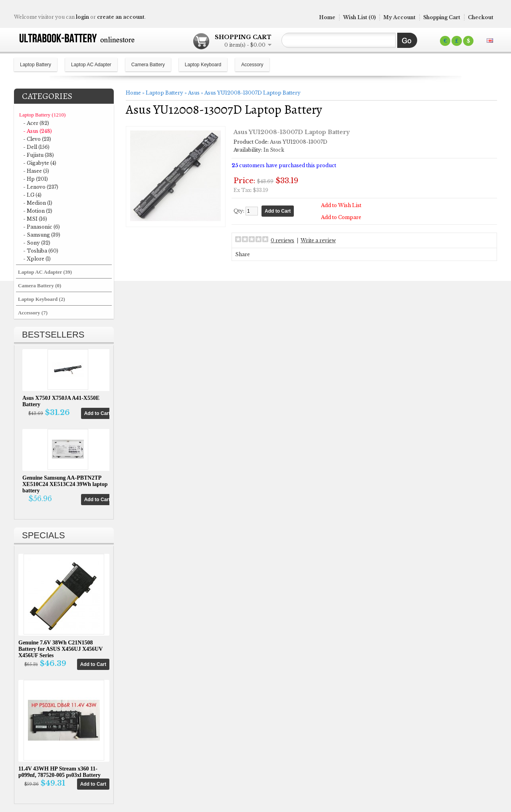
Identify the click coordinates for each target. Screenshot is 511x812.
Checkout (481, 17)
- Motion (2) (38, 211)
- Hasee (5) (36, 171)
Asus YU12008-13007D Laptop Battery (253, 93)
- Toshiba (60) (41, 251)
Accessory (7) (33, 313)
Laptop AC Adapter (91, 65)
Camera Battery (148, 65)
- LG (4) (32, 195)
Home (327, 17)
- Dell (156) (36, 147)
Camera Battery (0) (40, 285)
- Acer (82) (36, 123)
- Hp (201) (36, 179)
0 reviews (282, 240)
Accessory (252, 65)
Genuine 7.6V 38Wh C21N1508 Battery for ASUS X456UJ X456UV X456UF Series (60, 649)
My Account (399, 17)
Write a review (318, 240)
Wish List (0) (359, 17)
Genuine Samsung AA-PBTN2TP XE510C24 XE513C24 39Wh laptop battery (65, 484)
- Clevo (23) (37, 139)
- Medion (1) (38, 203)
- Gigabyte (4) (40, 163)
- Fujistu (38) (39, 155)
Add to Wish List (341, 205)
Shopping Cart (442, 17)
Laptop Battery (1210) (42, 115)
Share (243, 254)
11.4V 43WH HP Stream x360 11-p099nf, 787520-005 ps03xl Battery (59, 772)
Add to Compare (341, 217)
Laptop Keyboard (203, 65)
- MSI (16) (35, 219)
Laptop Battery (36, 65)
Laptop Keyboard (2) (42, 299)
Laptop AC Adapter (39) (45, 272)
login (82, 17)
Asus (194, 93)
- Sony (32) (37, 243)
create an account (121, 17)
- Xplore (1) (37, 259)
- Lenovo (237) (41, 187)
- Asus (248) (38, 131)
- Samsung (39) (42, 235)
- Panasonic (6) (42, 227)
